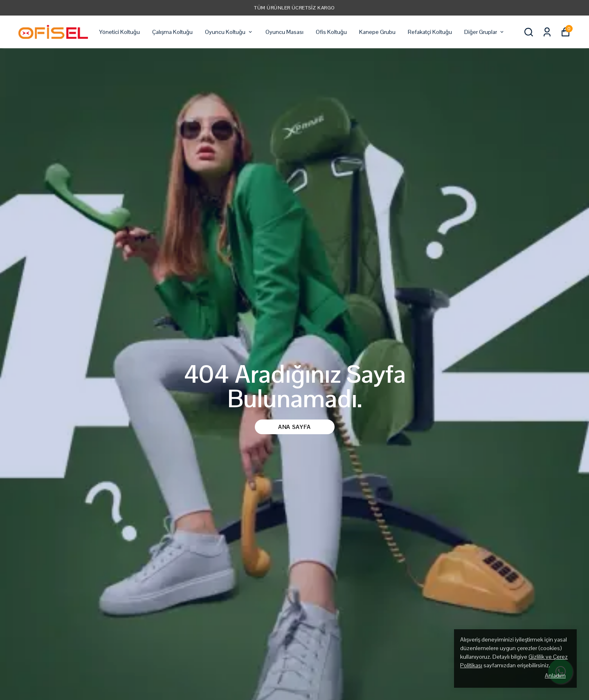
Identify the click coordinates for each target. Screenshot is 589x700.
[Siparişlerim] (547, 32)
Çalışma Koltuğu (172, 32)
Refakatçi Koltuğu (430, 32)
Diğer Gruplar (484, 32)
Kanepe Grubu (377, 32)
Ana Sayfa (294, 427)
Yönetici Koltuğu (119, 32)
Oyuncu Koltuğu (229, 32)
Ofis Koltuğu (331, 32)
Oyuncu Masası (284, 32)
